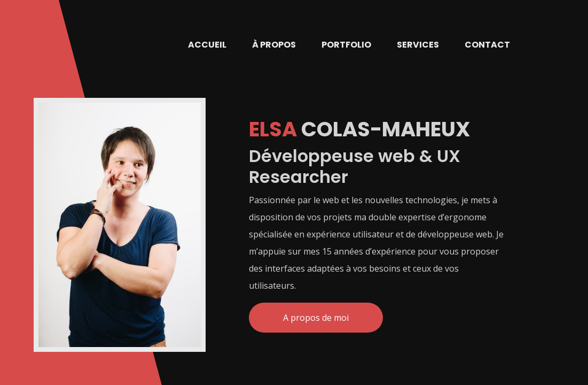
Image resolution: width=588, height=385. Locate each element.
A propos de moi (316, 318)
